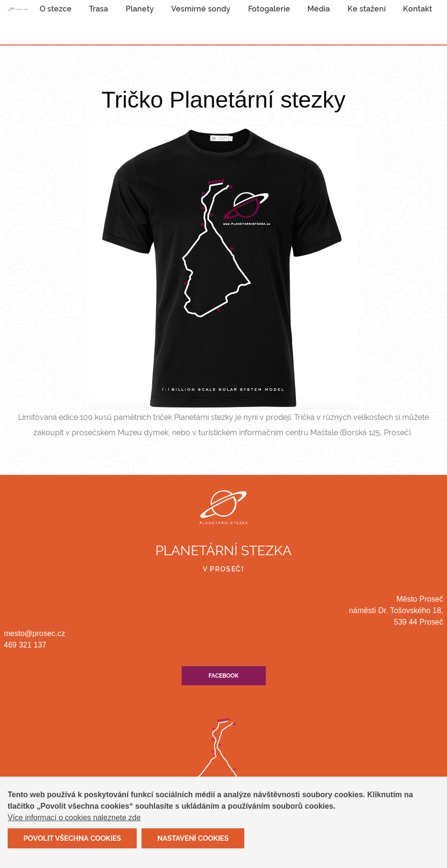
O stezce (56, 9)
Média (319, 9)
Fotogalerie (269, 9)
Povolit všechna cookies (72, 844)
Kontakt (418, 9)
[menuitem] (56, 9)
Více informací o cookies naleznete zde (74, 824)
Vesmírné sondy (201, 9)
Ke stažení (367, 9)
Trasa (98, 9)
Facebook (223, 676)
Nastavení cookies (193, 844)
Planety (140, 9)
